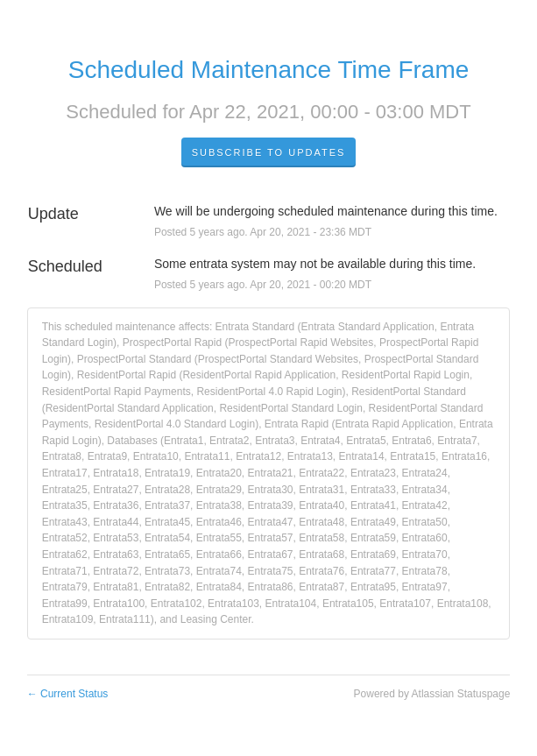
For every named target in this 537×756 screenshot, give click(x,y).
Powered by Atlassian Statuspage (432, 694)
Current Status (68, 694)
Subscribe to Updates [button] (269, 152)
